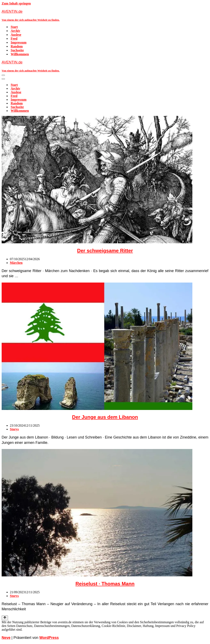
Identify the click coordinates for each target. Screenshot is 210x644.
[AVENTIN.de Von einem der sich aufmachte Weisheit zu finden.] (105, 15)
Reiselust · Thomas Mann (105, 584)
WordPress (49, 638)
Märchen (16, 263)
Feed (14, 39)
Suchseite (17, 50)
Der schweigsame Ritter (105, 251)
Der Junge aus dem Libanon (105, 417)
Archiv (15, 31)
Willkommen (20, 54)
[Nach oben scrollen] (5, 618)
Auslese (16, 35)
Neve (6, 638)
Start (14, 27)
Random (17, 46)
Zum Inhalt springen (16, 3)
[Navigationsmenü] (3, 75)
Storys (14, 429)
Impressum (19, 42)
